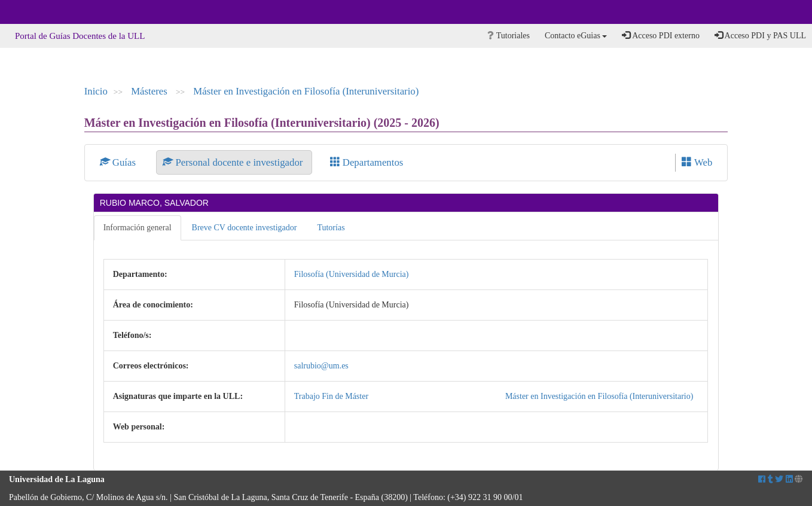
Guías (119, 162)
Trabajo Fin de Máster (331, 396)
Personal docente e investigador (234, 162)
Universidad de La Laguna (42, 12)
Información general (138, 228)
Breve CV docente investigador (245, 228)
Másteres (150, 91)
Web (697, 162)
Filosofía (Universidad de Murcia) (352, 274)
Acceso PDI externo (660, 35)
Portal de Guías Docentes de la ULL (80, 36)
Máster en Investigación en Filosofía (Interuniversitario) (306, 91)
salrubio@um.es (321, 366)
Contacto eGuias (576, 36)
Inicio (96, 91)
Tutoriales (509, 36)
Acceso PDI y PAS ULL (760, 35)
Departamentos (367, 162)
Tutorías (331, 228)
